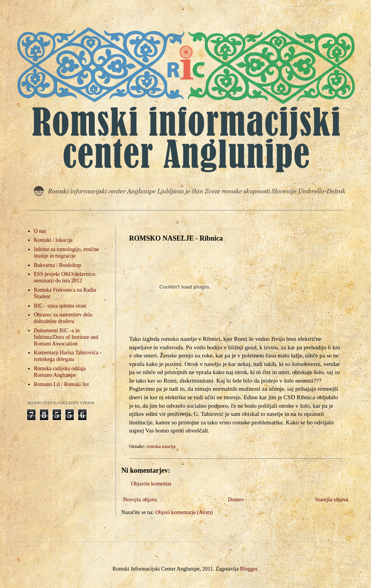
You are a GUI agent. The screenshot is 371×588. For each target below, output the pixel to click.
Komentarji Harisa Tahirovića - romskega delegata (68, 356)
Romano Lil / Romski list (61, 384)
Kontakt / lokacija (53, 240)
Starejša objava (332, 500)
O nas (40, 231)
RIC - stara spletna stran (60, 306)
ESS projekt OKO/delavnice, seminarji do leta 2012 (65, 277)
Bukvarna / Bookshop (58, 265)
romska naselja (161, 446)
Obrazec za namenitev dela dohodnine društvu (63, 318)
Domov (236, 500)
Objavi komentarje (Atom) (184, 512)
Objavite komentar (151, 484)
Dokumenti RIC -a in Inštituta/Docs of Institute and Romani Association (66, 337)
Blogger (248, 569)
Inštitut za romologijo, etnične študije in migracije (67, 253)
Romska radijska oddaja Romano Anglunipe (60, 372)
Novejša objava (140, 500)
